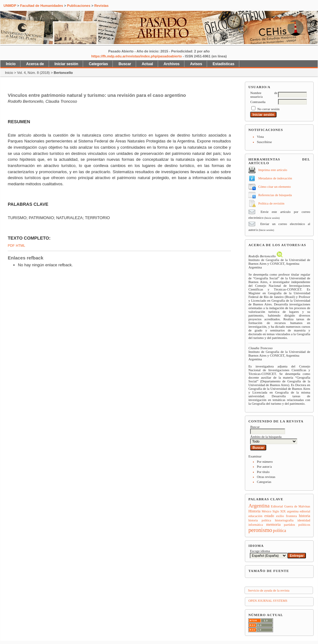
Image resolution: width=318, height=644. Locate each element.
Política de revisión (271, 203)
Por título (263, 472)
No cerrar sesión (268, 109)
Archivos (172, 64)
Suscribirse (264, 142)
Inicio (11, 64)
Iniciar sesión (66, 64)
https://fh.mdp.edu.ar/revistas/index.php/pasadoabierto (136, 56)
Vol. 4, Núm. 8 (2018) (33, 73)
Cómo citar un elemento (274, 187)
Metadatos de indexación (275, 178)
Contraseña (258, 102)
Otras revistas (266, 477)
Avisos (196, 64)
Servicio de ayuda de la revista (269, 590)
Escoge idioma (260, 551)
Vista (260, 137)
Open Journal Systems (268, 601)
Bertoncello (63, 73)
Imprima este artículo (273, 170)
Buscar (125, 64)
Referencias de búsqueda (275, 195)
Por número (265, 462)
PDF (11, 245)
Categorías (264, 482)
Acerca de (35, 64)
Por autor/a (264, 466)
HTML (20, 245)
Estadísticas (223, 64)
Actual (147, 64)
